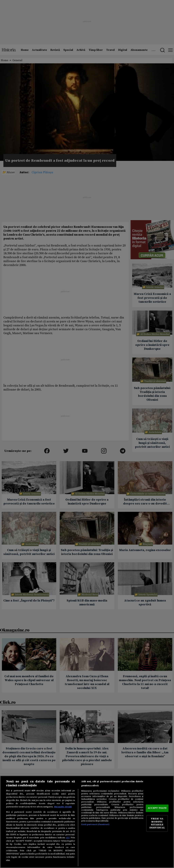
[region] (87, 822)
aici (68, 838)
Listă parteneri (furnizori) (95, 824)
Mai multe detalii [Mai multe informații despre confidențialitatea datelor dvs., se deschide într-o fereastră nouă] (63, 807)
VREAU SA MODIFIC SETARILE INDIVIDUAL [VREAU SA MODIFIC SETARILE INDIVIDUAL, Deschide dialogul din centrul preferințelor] (157, 823)
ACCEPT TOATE (157, 808)
